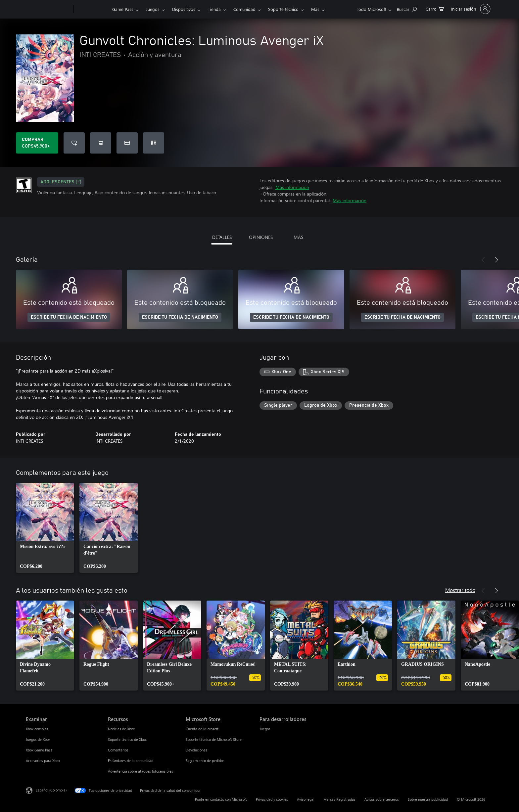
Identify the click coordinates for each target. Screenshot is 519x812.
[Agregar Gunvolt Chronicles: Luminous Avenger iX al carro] (101, 143)
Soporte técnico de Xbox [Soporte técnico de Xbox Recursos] (127, 739)
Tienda (214, 9)
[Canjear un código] (154, 143)
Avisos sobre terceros (382, 799)
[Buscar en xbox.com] (407, 8)
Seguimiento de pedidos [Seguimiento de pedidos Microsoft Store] (205, 761)
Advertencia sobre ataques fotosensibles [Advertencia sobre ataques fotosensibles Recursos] (141, 771)
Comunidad (244, 9)
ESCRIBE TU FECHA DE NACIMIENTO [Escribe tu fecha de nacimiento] (69, 317)
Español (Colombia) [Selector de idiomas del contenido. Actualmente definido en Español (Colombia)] (51, 790)
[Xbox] (92, 9)
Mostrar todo (460, 590)
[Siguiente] (496, 260)
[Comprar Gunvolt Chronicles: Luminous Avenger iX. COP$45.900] (37, 143)
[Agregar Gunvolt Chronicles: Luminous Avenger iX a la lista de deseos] (74, 143)
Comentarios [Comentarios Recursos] (118, 750)
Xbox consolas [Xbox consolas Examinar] (37, 729)
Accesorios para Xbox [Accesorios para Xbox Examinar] (43, 761)
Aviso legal (306, 799)
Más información (292, 187)
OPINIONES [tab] (261, 237)
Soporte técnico (283, 9)
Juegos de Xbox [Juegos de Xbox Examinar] (38, 739)
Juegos (153, 9)
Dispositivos (184, 9)
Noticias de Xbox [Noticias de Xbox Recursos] (121, 729)
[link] (45, 528)
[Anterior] (483, 260)
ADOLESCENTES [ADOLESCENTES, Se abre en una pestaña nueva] (61, 182)
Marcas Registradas (339, 799)
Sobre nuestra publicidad (428, 799)
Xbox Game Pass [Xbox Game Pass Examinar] (39, 750)
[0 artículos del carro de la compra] (435, 8)
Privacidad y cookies (272, 799)
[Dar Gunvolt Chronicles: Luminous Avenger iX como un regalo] (127, 143)
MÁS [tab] (298, 237)
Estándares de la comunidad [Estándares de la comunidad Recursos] (131, 761)
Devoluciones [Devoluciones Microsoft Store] (196, 750)
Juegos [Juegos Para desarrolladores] (265, 729)
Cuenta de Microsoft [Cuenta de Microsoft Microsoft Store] (202, 729)
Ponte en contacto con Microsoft (221, 799)
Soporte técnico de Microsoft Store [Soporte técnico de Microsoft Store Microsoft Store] (214, 739)
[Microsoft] (48, 9)
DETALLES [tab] (222, 237)
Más (315, 9)
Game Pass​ (123, 9)
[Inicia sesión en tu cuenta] (470, 9)
